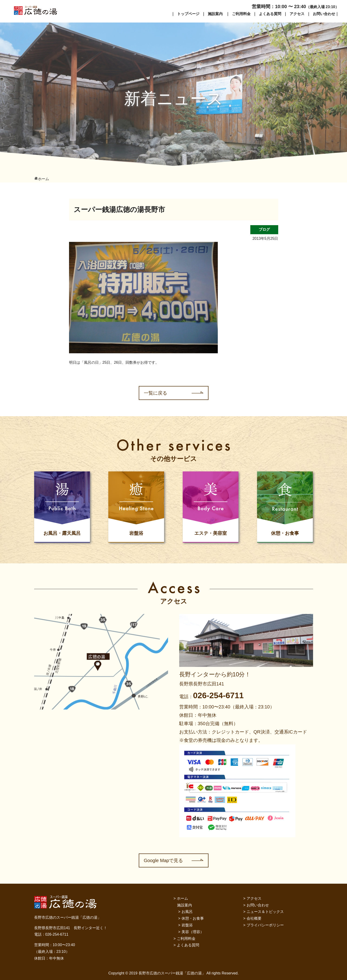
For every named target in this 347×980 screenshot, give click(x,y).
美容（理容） (193, 932)
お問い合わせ (324, 14)
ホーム (182, 898)
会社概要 (254, 918)
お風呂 (187, 912)
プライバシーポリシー (265, 925)
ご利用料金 (241, 14)
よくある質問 (270, 14)
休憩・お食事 (193, 918)
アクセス (297, 14)
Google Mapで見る (164, 860)
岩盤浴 (187, 925)
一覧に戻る (155, 393)
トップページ (188, 14)
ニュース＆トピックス (265, 912)
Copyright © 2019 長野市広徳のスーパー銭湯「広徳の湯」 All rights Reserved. (173, 973)
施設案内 (215, 14)
